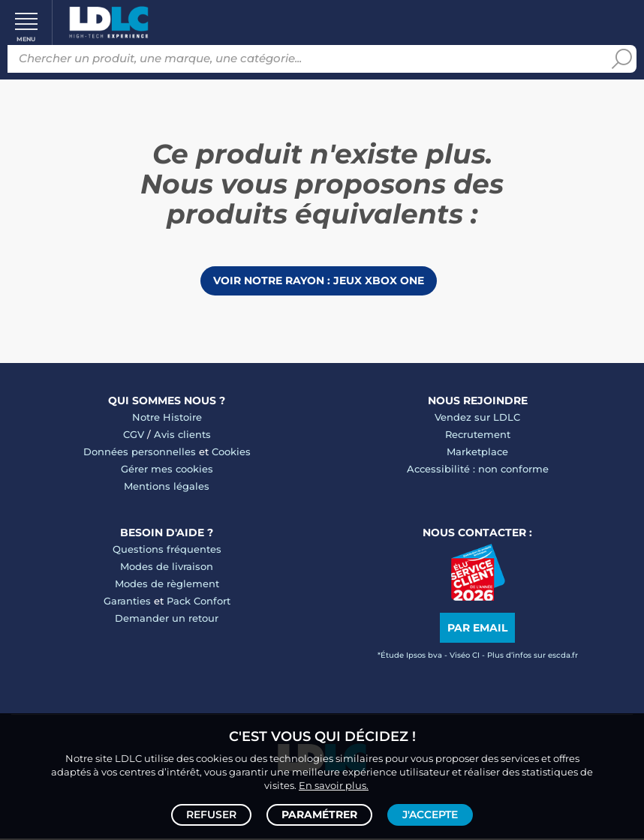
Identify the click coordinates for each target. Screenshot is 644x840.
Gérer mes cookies (167, 469)
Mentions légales (167, 487)
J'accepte (430, 814)
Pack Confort (199, 601)
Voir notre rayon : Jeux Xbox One (319, 281)
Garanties (127, 601)
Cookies (231, 452)
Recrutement (478, 435)
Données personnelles (140, 452)
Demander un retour (167, 619)
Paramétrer (319, 814)
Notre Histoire (167, 418)
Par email (477, 629)
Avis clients (182, 435)
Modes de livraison (167, 567)
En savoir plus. (334, 784)
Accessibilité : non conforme (478, 469)
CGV (134, 435)
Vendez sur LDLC (477, 418)
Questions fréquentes (167, 550)
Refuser (211, 814)
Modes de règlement (167, 584)
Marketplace (477, 452)
